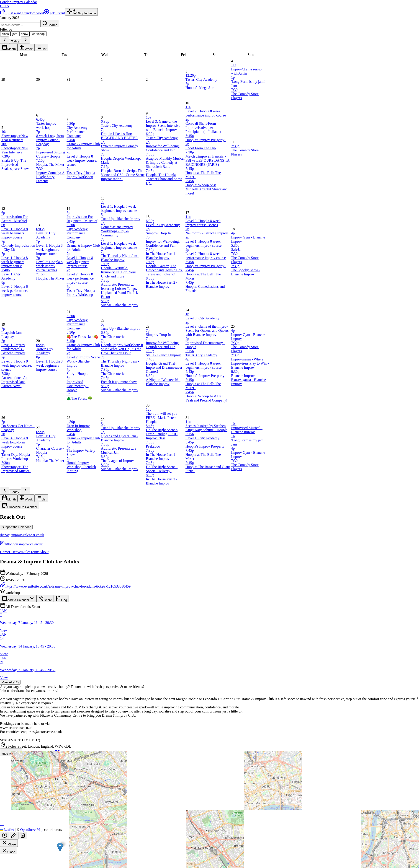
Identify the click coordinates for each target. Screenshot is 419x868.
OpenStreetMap (32, 830)
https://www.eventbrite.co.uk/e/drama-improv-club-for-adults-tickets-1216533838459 (65, 586)
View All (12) (10, 682)
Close (9, 843)
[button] (60, 847)
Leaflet (7, 830)
